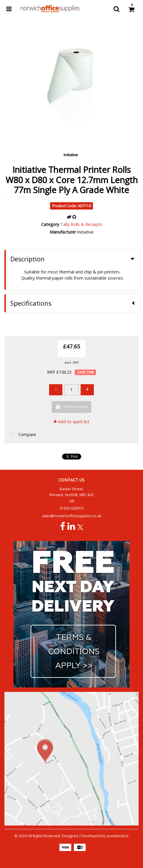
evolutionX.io (118, 836)
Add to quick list (71, 422)
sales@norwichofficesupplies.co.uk (71, 516)
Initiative (71, 155)
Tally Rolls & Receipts (81, 224)
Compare (22, 435)
